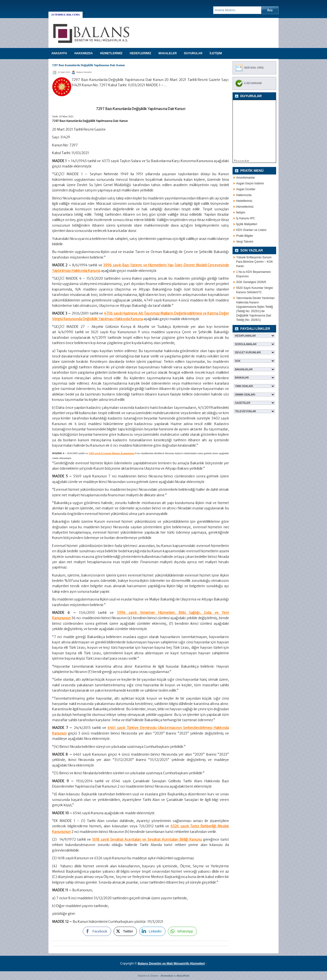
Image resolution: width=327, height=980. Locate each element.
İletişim (241, 213)
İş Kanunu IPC (245, 218)
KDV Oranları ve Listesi (251, 230)
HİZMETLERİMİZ (111, 53)
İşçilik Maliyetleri (247, 224)
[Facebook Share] (97, 931)
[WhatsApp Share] (182, 931)
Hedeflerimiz (244, 201)
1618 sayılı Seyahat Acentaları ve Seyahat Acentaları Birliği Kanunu (147, 839)
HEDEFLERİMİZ (141, 53)
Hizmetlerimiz (245, 207)
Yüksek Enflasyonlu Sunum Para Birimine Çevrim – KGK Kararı (255, 262)
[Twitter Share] (125, 931)
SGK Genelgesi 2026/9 (251, 282)
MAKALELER (167, 53)
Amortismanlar (245, 178)
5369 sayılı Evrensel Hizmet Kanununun (112, 453)
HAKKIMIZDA (84, 53)
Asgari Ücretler (246, 189)
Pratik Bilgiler (245, 236)
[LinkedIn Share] (152, 931)
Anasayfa (59, 53)
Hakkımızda (244, 195)
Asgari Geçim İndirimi (250, 183)
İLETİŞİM (216, 53)
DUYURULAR (193, 53)
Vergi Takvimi (245, 242)
